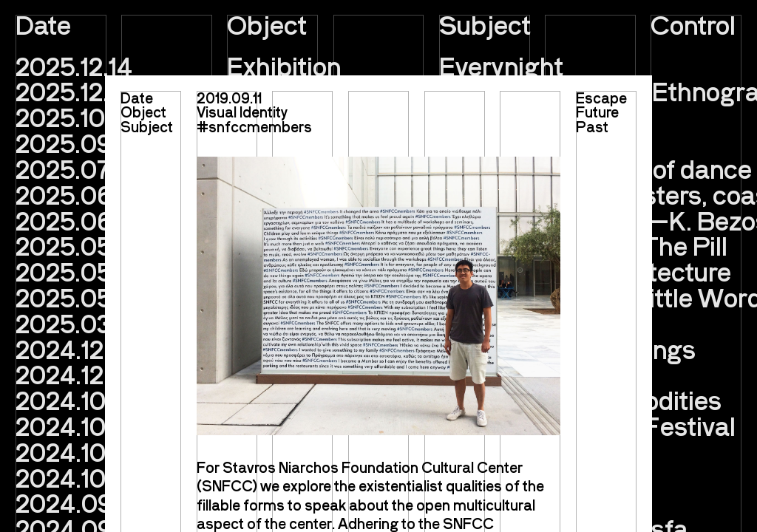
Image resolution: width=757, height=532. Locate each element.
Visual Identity (242, 112)
